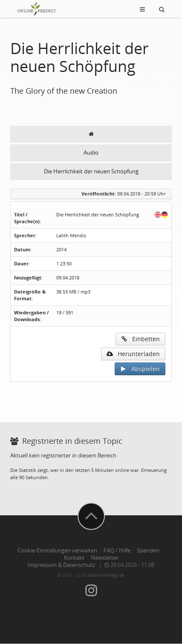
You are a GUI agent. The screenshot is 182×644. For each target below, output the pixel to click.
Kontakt (74, 558)
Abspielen (140, 369)
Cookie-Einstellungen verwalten (57, 551)
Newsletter (105, 558)
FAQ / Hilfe (117, 551)
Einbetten (140, 339)
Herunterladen (133, 354)
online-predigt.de (106, 575)
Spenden (148, 551)
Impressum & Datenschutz (61, 565)
